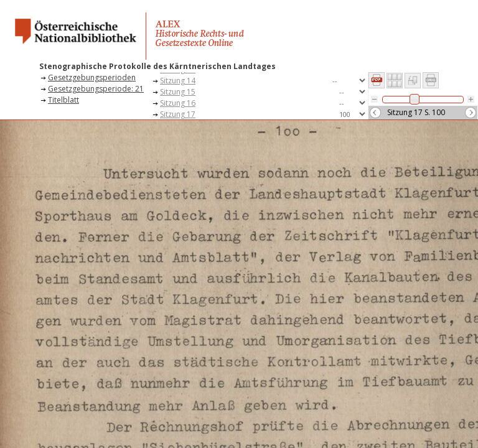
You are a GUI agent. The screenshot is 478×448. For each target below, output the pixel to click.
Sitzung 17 (178, 114)
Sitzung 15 (178, 92)
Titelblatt (63, 100)
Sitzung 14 (178, 81)
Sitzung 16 (178, 103)
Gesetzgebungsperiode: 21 (96, 89)
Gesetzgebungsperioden (92, 77)
